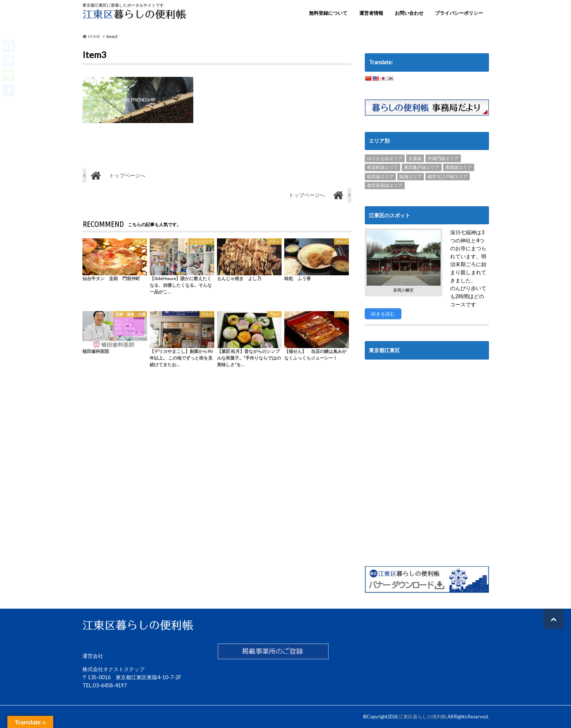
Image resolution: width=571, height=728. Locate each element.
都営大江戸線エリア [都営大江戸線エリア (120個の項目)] (448, 176)
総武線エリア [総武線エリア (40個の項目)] (380, 176)
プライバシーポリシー (459, 13)
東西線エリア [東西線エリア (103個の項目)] (459, 167)
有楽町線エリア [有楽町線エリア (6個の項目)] (383, 167)
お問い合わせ (409, 13)
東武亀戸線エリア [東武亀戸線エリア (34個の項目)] (422, 167)
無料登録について (328, 13)
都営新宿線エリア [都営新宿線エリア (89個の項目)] (385, 185)
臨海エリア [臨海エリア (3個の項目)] (411, 176)
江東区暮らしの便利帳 (422, 717)
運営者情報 (371, 13)
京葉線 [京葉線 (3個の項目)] (415, 158)
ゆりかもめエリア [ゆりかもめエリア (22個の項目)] (385, 158)
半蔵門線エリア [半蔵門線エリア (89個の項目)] (443, 158)
